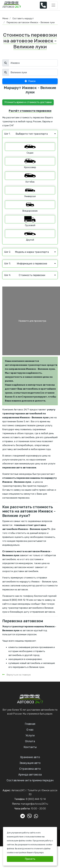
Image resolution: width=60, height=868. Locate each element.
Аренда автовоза (30, 775)
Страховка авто (30, 769)
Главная (30, 724)
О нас (30, 730)
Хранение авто (30, 757)
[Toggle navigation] (53, 5)
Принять (30, 859)
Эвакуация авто (30, 763)
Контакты (30, 747)
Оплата (30, 741)
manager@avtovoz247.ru (34, 804)
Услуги (30, 735)
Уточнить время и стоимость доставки (28, 102)
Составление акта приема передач (30, 780)
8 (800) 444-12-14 (36, 799)
